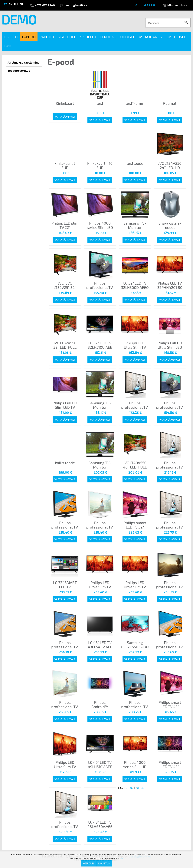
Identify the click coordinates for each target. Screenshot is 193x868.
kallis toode (65, 463)
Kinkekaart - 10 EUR (100, 165)
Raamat (170, 103)
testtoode (135, 163)
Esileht (11, 37)
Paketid (47, 37)
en (11, 4)
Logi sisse (149, 5)
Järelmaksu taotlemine (23, 62)
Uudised (128, 37)
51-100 (130, 788)
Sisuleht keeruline (98, 37)
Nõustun (104, 863)
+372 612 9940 (45, 5)
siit (121, 858)
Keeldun (88, 863)
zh (21, 4)
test (100, 103)
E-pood (29, 37)
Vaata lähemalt (65, 117)
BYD (8, 46)
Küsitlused (176, 37)
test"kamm (135, 103)
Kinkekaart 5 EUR (65, 165)
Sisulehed (67, 37)
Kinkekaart (65, 103)
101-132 (140, 788)
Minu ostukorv (177, 5)
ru (16, 4)
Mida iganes (150, 37)
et (5, 4)
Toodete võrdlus (19, 70)
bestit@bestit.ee (76, 5)
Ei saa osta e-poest (170, 225)
